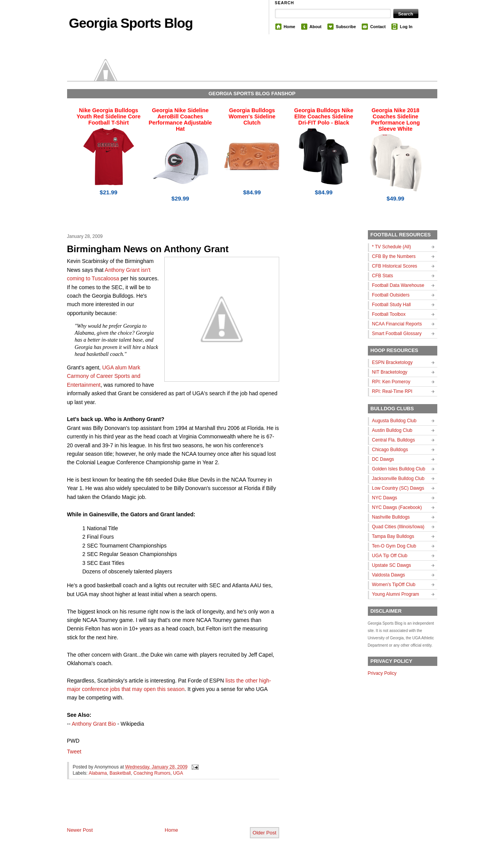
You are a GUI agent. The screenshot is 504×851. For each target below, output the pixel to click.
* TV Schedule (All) (392, 247)
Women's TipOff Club (394, 585)
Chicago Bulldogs (390, 450)
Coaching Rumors (152, 773)
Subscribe (346, 27)
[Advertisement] (157, 809)
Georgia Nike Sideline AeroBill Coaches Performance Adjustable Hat (180, 120)
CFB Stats (383, 276)
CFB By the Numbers (394, 256)
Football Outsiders (391, 295)
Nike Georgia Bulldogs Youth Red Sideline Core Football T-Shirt (109, 116)
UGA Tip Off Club (390, 556)
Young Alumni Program (396, 594)
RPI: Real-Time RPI (392, 391)
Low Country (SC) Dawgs (398, 488)
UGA (178, 773)
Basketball (120, 773)
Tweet (74, 752)
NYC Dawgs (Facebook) (397, 507)
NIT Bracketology (390, 372)
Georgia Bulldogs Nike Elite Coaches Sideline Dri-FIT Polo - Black (324, 116)
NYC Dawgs (385, 498)
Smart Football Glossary (397, 334)
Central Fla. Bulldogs (394, 440)
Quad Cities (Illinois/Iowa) (398, 527)
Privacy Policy (382, 673)
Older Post (264, 833)
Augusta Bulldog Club (394, 421)
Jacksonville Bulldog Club (398, 479)
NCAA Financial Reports (397, 324)
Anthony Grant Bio (94, 724)
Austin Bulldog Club (392, 430)
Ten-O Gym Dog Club (394, 546)
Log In (406, 27)
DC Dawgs (383, 459)
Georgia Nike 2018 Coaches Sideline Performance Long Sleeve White (395, 120)
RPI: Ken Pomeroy (391, 382)
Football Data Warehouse (398, 285)
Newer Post (80, 830)
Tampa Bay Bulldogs (393, 536)
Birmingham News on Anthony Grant (148, 249)
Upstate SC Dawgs (392, 565)
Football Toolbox (389, 314)
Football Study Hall (392, 305)
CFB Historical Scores (395, 266)
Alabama (98, 773)
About (316, 27)
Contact (378, 27)
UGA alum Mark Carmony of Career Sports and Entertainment (104, 376)
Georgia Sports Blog (131, 23)
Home (290, 27)
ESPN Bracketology (392, 362)
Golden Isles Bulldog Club (399, 469)
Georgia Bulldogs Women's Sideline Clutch (252, 116)
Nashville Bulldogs (391, 517)
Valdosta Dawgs (389, 575)
